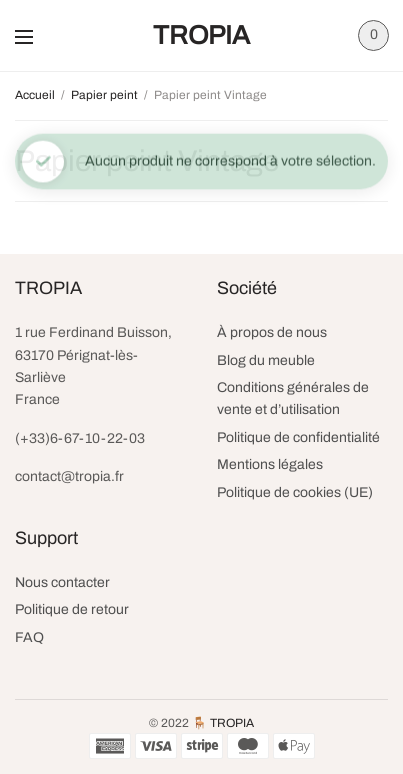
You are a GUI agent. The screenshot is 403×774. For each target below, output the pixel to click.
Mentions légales (270, 464)
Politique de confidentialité (298, 437)
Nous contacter (62, 582)
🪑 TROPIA (223, 723)
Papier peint (104, 95)
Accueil (35, 95)
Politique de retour (72, 609)
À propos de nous (272, 332)
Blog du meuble (266, 360)
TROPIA (201, 35)
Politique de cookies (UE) (295, 492)
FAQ (29, 637)
